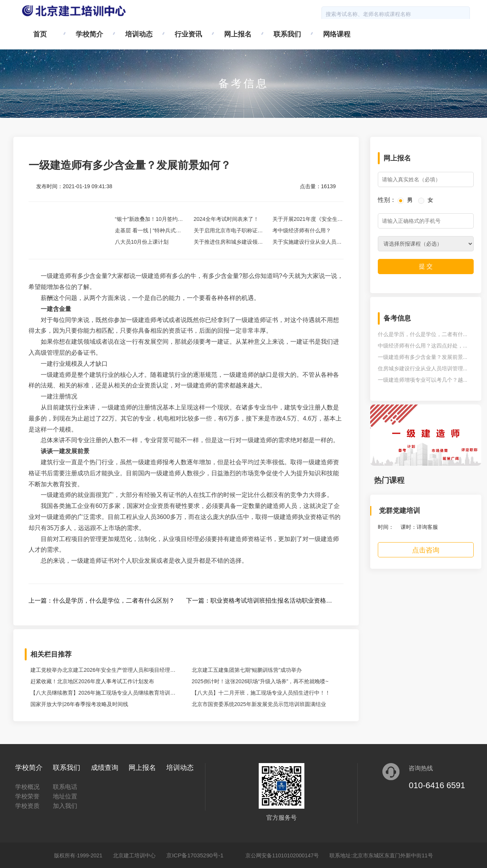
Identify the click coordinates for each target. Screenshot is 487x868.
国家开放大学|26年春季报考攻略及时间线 (79, 704)
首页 (40, 34)
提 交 (426, 266)
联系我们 (287, 34)
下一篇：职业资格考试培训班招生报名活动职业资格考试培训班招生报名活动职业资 (259, 602)
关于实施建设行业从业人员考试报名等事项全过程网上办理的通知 (307, 243)
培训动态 (139, 34)
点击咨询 (426, 550)
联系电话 (65, 787)
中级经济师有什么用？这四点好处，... (423, 346)
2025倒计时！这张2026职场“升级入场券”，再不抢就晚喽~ (260, 681)
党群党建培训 (399, 511)
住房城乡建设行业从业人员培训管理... (423, 368)
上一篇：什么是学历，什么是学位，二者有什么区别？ (102, 601)
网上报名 (238, 34)
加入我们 (65, 806)
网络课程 (337, 34)
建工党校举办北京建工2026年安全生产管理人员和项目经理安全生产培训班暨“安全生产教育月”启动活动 (103, 671)
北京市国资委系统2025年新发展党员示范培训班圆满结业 (259, 704)
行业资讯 (188, 34)
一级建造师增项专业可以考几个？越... (423, 380)
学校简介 (89, 34)
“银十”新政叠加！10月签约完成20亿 (149, 220)
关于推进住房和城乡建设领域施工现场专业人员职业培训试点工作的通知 (228, 243)
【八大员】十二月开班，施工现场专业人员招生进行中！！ (261, 693)
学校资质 (27, 806)
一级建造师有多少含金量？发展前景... (423, 357)
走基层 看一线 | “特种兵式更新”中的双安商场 (148, 232)
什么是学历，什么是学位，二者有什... (423, 334)
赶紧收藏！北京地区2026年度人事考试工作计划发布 (92, 681)
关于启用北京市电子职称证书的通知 (228, 232)
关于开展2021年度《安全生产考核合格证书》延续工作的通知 (308, 220)
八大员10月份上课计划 (142, 242)
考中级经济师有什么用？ (302, 230)
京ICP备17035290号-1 (195, 855)
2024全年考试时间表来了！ (226, 219)
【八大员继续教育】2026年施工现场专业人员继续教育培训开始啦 (103, 694)
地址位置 (65, 796)
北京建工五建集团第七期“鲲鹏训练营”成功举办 (247, 670)
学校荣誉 (27, 796)
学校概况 (27, 787)
